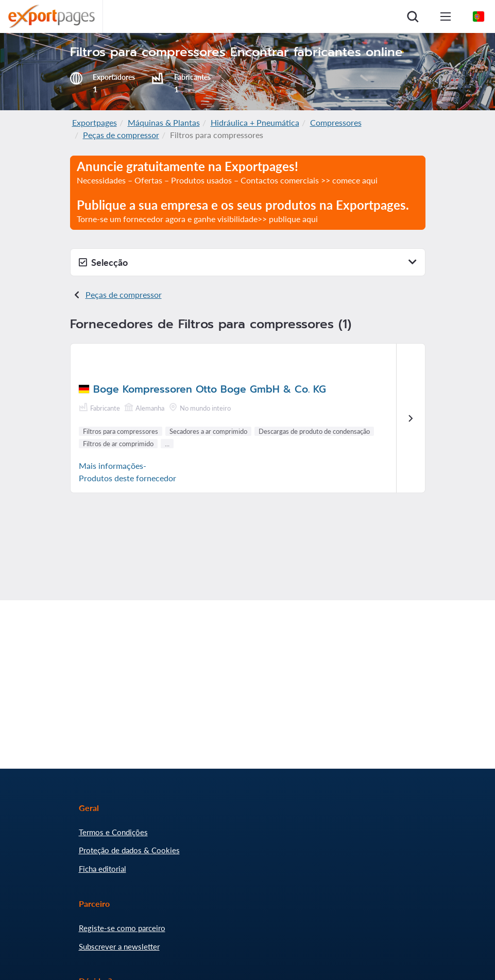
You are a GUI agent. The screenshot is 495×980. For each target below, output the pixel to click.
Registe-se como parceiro (122, 928)
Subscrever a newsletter (119, 947)
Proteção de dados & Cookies (129, 850)
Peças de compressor (121, 135)
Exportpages (95, 122)
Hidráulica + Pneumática (255, 122)
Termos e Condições (113, 832)
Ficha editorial (103, 869)
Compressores (336, 122)
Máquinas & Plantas (164, 122)
